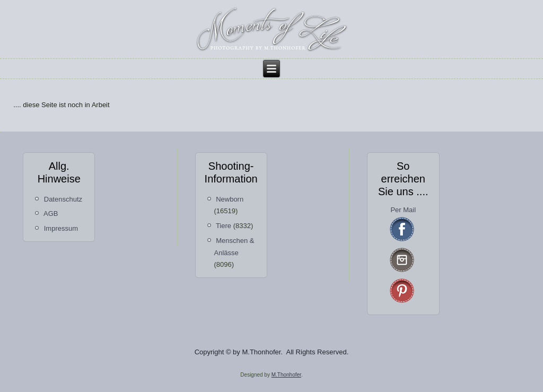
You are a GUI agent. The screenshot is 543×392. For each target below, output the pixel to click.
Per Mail (403, 210)
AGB (51, 214)
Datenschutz (63, 199)
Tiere (224, 226)
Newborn (230, 199)
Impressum (61, 228)
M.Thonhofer (286, 375)
